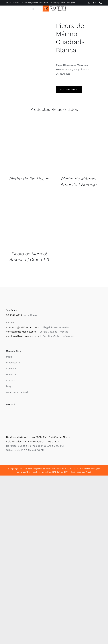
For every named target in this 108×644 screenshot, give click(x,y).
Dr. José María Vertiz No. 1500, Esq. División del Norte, (38, 437)
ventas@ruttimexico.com (63, 3)
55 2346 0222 (13, 3)
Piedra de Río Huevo (29, 179)
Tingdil (88, 472)
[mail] (95, 3)
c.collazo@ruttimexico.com (23, 336)
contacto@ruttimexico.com (35, 3)
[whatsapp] (89, 3)
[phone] (100, 3)
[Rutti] (54, 7)
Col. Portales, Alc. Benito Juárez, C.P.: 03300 (33, 442)
